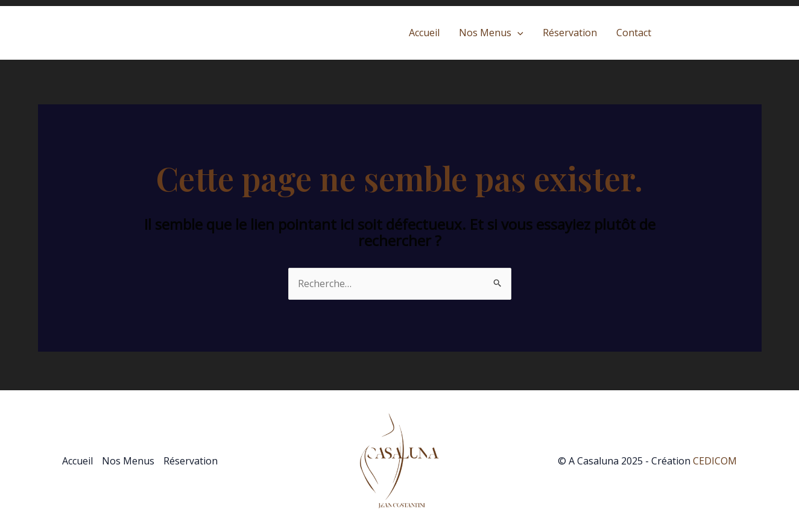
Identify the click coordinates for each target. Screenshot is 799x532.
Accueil (424, 33)
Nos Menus (491, 33)
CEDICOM (715, 461)
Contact (634, 33)
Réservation (570, 33)
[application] (517, 33)
